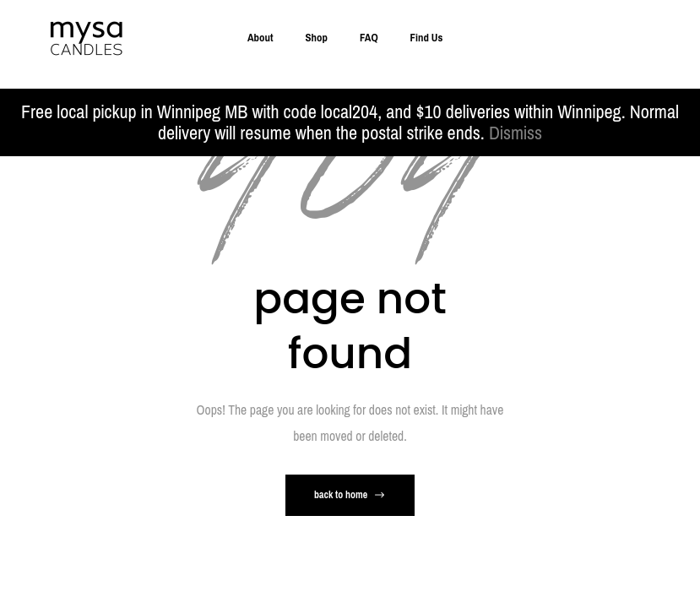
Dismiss (516, 133)
